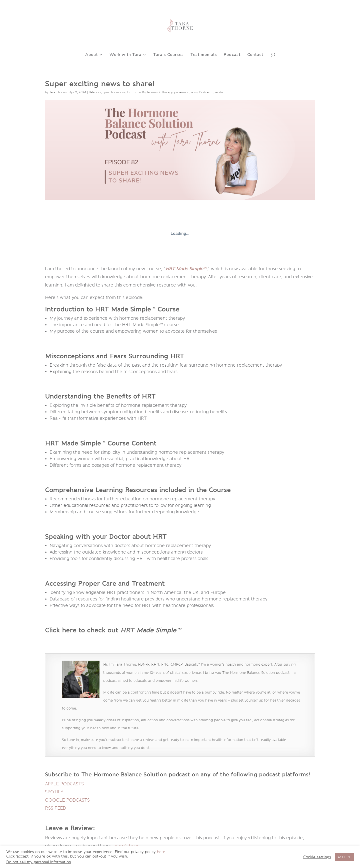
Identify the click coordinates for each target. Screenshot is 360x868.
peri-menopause (186, 92)
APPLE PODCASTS (64, 784)
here (161, 852)
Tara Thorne (58, 92)
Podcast (232, 55)
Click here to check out (83, 630)
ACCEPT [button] (344, 857)
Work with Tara (125, 55)
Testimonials (204, 55)
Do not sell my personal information (39, 862)
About (91, 55)
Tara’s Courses (168, 55)
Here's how (126, 846)
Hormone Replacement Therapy (150, 92)
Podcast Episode (211, 92)
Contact (255, 55)
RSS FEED (55, 808)
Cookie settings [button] (317, 857)
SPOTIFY (54, 792)
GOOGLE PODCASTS (67, 800)
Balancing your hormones (107, 92)
